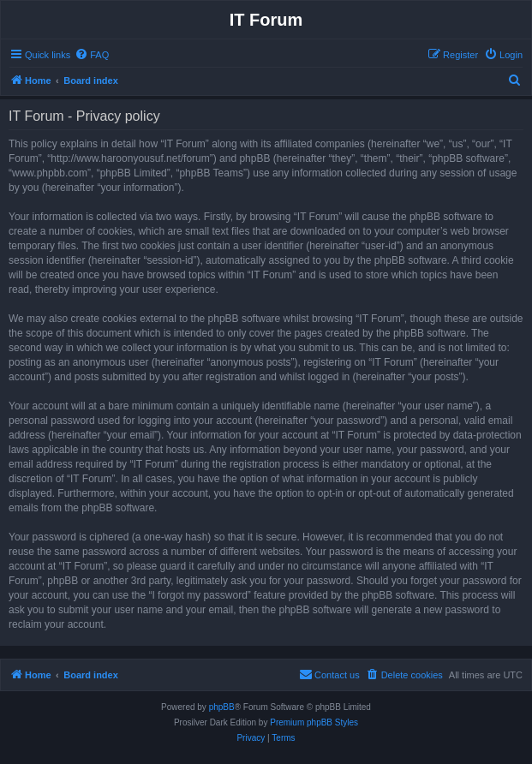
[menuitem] (92, 55)
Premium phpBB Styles (314, 722)
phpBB (222, 707)
